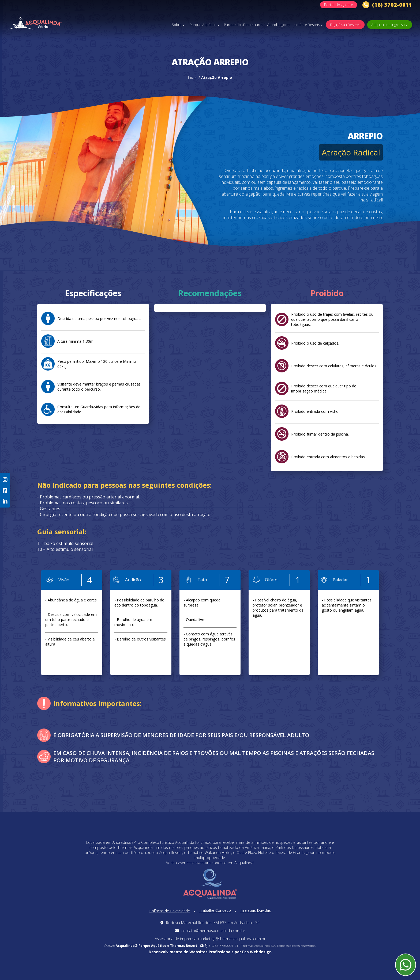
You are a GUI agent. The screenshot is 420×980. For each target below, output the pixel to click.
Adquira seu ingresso (390, 25)
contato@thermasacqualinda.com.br (210, 931)
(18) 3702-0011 (387, 5)
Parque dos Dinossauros (243, 25)
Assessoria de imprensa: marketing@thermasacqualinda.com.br (210, 939)
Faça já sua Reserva (345, 25)
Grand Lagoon (278, 25)
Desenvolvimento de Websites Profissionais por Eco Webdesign (210, 952)
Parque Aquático (205, 25)
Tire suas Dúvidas (255, 910)
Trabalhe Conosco (215, 910)
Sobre (178, 25)
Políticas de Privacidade (170, 911)
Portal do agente (339, 5)
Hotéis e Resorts (308, 25)
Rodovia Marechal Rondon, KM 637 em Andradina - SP (210, 923)
